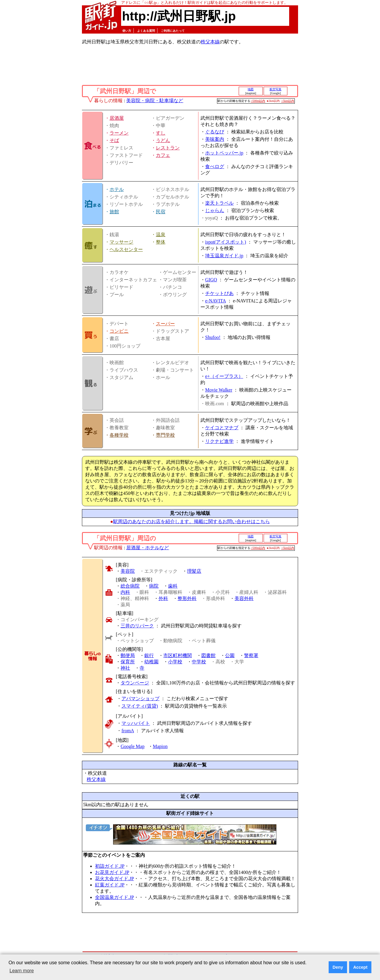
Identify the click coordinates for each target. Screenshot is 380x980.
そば (114, 140)
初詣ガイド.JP (110, 866)
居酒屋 (117, 118)
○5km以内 (288, 101)
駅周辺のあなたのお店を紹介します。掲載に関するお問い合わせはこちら (191, 521)
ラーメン (119, 133)
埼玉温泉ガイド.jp (224, 256)
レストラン (168, 148)
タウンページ (135, 683)
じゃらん (215, 210)
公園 (230, 655)
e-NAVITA (216, 301)
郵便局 (128, 655)
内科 (125, 592)
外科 (163, 598)
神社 (125, 668)
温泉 (161, 235)
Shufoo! (213, 337)
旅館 (114, 212)
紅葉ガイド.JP (110, 885)
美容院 (128, 571)
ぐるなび (215, 132)
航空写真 (275, 89)
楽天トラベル (219, 203)
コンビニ (119, 331)
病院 (154, 586)
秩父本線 (210, 42)
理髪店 (194, 571)
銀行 (149, 655)
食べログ (215, 167)
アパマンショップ (140, 699)
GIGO (211, 280)
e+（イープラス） (224, 376)
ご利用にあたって (173, 31)
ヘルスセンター (126, 249)
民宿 (161, 212)
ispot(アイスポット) (226, 242)
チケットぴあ (219, 293)
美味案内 (215, 139)
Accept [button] (360, 967)
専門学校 (165, 435)
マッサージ (121, 242)
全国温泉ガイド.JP (114, 897)
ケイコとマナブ (222, 428)
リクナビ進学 (219, 441)
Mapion (160, 746)
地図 (251, 89)
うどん (163, 140)
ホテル (117, 189)
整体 (161, 242)
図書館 (208, 655)
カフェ (163, 155)
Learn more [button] (22, 971)
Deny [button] (338, 967)
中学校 (199, 662)
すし (161, 133)
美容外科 (244, 598)
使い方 (127, 31)
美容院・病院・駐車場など (155, 101)
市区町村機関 (178, 655)
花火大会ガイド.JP (114, 879)
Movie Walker (219, 390)
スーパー (165, 324)
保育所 (128, 662)
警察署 (251, 655)
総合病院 (130, 586)
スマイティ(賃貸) (140, 706)
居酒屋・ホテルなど (148, 548)
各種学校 (119, 435)
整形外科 (187, 598)
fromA (128, 731)
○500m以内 (258, 101)
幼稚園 (151, 662)
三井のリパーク (137, 626)
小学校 (175, 662)
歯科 (173, 586)
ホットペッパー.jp (224, 153)
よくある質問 (146, 31)
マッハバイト (136, 723)
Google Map (132, 746)
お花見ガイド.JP (112, 872)
